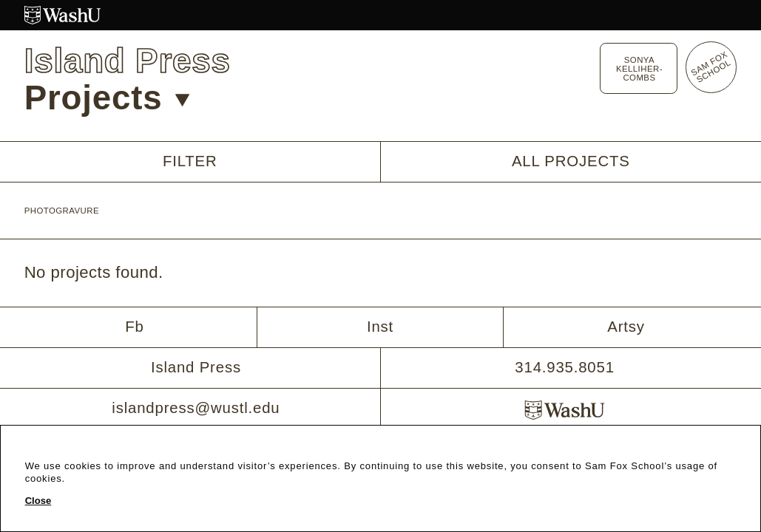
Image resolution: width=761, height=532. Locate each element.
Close (38, 501)
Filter (190, 161)
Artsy (626, 327)
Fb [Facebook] (134, 327)
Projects (107, 98)
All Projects (571, 161)
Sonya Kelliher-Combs (639, 69)
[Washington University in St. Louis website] (381, 15)
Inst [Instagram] (380, 327)
